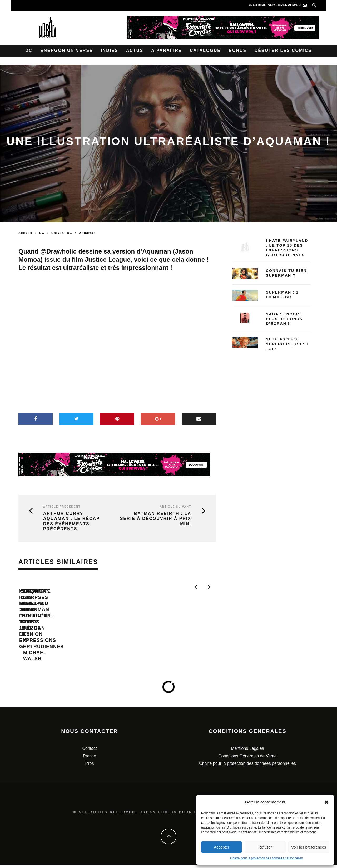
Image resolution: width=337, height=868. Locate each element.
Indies (109, 50)
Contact (89, 751)
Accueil (25, 233)
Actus (135, 50)
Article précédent (62, 507)
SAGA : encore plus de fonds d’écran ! (284, 319)
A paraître (167, 50)
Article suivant (175, 507)
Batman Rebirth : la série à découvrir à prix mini (156, 519)
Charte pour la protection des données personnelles (266, 858)
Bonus (237, 50)
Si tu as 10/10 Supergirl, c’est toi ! (287, 344)
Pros (90, 766)
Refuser (265, 847)
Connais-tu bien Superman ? (159, 631)
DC (29, 50)
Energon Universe (67, 50)
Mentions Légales (247, 751)
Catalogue (205, 50)
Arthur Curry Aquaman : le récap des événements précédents (71, 521)
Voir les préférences (309, 847)
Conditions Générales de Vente (247, 759)
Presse (90, 759)
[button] (326, 802)
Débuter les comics (283, 50)
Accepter (222, 847)
